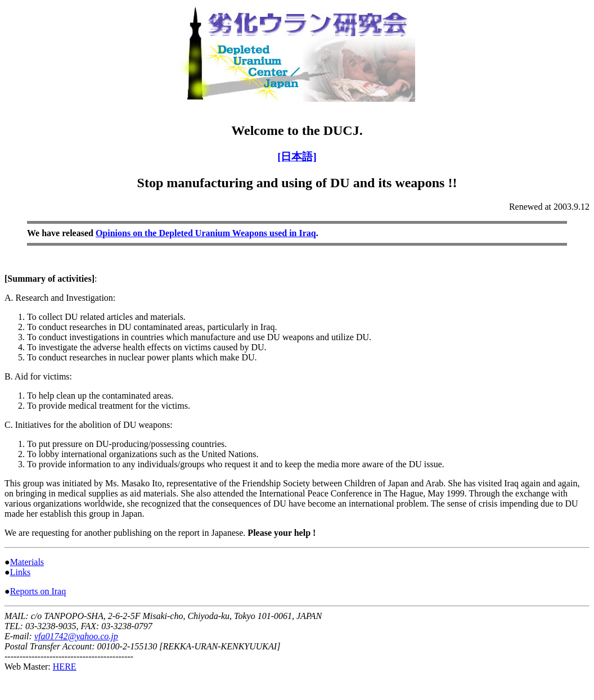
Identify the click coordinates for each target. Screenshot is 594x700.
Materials (27, 562)
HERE (65, 667)
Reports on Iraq (38, 591)
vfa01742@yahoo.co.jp (76, 636)
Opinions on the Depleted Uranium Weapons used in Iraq (206, 233)
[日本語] (297, 157)
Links (20, 572)
